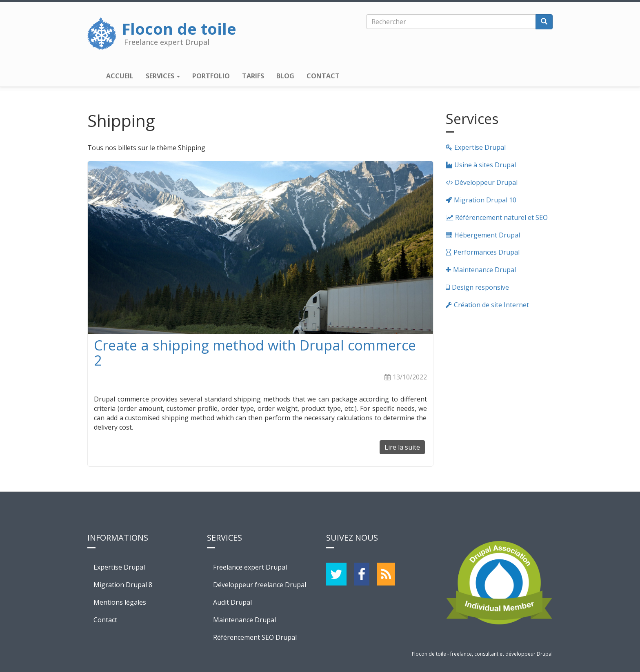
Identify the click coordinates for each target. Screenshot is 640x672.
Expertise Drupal (480, 147)
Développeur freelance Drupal (260, 585)
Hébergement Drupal (487, 235)
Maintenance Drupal (484, 270)
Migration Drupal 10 (485, 200)
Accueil (120, 76)
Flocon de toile (179, 26)
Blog (285, 76)
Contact (323, 76)
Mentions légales (120, 602)
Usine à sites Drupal (485, 165)
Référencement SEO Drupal (255, 637)
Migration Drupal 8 (123, 585)
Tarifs (253, 76)
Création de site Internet (491, 305)
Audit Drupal (232, 602)
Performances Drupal (487, 252)
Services (163, 76)
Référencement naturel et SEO (501, 217)
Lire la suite (405, 449)
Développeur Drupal (486, 182)
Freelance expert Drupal (250, 567)
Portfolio (211, 76)
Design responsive (480, 287)
